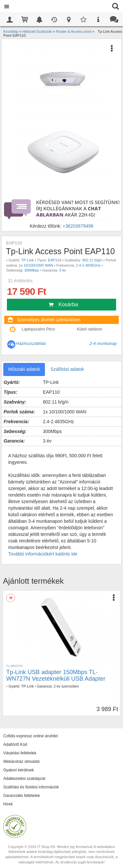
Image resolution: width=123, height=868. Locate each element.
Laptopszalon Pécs (38, 329)
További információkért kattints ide (43, 554)
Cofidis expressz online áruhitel (31, 736)
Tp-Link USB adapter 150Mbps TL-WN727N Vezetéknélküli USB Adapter (56, 675)
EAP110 (54, 260)
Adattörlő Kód (15, 745)
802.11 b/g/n (92, 260)
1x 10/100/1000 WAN (36, 265)
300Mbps (32, 270)
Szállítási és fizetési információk (31, 787)
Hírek (8, 804)
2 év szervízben (66, 686)
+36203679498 (78, 226)
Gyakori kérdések (19, 770)
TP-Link (28, 260)
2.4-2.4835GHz (88, 265)
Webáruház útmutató (21, 762)
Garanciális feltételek (21, 796)
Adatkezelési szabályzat (24, 779)
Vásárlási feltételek (20, 753)
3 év (62, 270)
